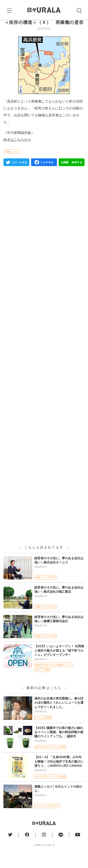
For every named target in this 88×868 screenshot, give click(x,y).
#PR (54, 588)
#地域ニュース (12, 163)
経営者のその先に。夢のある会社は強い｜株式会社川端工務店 (59, 601)
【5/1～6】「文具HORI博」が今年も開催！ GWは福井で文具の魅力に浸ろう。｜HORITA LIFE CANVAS (59, 773)
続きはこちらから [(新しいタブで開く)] (17, 151)
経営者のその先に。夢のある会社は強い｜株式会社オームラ (59, 571)
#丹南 (63, 758)
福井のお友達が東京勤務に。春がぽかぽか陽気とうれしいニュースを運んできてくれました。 (59, 714)
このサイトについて (44, 856)
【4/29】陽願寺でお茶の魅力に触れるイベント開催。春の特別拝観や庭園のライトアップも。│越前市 (59, 743)
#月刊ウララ (53, 817)
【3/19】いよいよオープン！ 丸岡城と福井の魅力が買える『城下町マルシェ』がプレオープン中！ (59, 662)
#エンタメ (40, 817)
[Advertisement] (44, 319)
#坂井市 (39, 676)
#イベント (52, 758)
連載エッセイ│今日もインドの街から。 (58, 800)
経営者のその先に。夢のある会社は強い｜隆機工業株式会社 (59, 630)
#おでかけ (50, 676)
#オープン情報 (42, 681)
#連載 (48, 729)
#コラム (39, 729)
